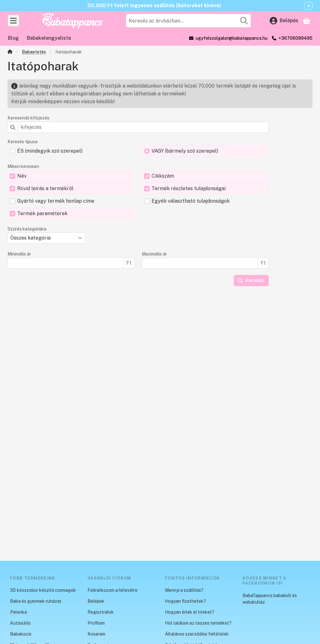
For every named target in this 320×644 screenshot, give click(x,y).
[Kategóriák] (13, 21)
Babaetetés (34, 52)
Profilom (96, 623)
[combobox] (188, 21)
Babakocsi (21, 634)
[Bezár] (309, 6)
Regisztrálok (101, 612)
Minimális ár (19, 254)
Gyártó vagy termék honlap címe (56, 201)
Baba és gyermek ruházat (36, 601)
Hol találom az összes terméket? (198, 623)
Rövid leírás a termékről (45, 188)
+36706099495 (295, 38)
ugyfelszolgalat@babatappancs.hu (232, 38)
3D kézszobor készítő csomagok (43, 590)
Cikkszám (163, 176)
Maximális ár (154, 254)
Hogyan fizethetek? (185, 601)
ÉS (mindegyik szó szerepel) (50, 151)
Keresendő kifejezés (28, 118)
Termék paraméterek (42, 213)
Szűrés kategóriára (27, 229)
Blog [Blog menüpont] (13, 38)
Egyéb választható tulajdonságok (191, 201)
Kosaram (96, 634)
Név (22, 176)
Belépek (96, 601)
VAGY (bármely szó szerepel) (185, 151)
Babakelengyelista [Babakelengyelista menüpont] (49, 38)
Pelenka (18, 612)
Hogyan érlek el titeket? (190, 612)
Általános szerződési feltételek (197, 634)
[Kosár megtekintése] (307, 21)
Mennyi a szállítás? (184, 590)
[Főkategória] (10, 52)
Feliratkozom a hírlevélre (112, 590)
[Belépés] (284, 21)
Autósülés (20, 623)
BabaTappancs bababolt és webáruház (270, 599)
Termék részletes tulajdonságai (189, 188)
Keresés (251, 280)
